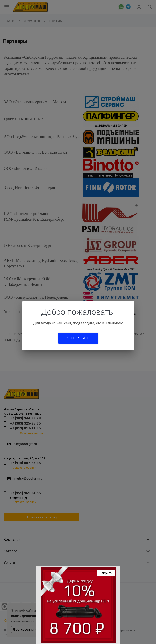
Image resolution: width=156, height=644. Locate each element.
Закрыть (106, 574)
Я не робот (78, 338)
